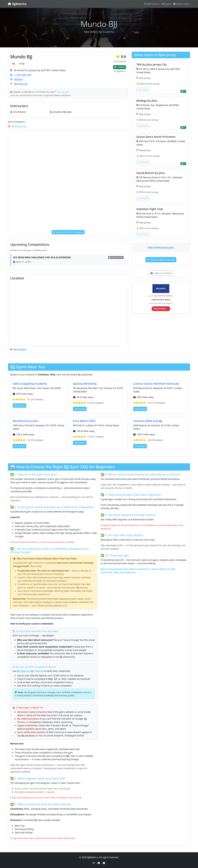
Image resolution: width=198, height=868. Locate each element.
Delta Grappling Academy (30, 384)
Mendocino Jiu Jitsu (25, 421)
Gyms (166, 4)
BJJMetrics (17, 4)
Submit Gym (181, 4)
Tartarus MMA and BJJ (148, 421)
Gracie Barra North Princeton (156, 137)
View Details (143, 90)
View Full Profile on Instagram (68, 232)
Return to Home (161, 273)
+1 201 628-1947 (23, 75)
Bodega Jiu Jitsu (147, 101)
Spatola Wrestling (85, 384)
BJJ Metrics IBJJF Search (30, 671)
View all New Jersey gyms (161, 247)
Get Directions (20, 349)
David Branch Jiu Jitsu (151, 173)
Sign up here (63, 92)
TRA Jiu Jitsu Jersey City (152, 64)
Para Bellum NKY (84, 421)
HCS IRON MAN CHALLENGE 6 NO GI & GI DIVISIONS (42, 257)
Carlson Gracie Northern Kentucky (156, 384)
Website (18, 79)
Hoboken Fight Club (150, 209)
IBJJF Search (152, 4)
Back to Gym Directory (161, 260)
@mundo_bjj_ (21, 84)
